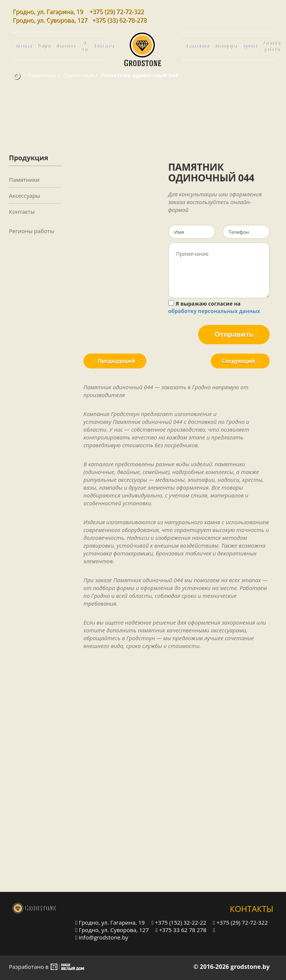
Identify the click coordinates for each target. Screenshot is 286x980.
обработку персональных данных (214, 311)
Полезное (65, 46)
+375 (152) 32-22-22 (179, 922)
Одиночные (78, 75)
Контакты (104, 46)
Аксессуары (225, 46)
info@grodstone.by (102, 937)
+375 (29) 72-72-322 (117, 12)
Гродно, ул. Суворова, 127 (112, 930)
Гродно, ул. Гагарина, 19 (110, 922)
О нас (84, 46)
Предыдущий (115, 361)
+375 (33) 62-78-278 (119, 20)
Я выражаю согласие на (214, 307)
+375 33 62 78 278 (181, 930)
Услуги (44, 46)
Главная (23, 46)
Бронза (250, 46)
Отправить (234, 334)
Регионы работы (271, 46)
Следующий (240, 361)
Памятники (197, 46)
